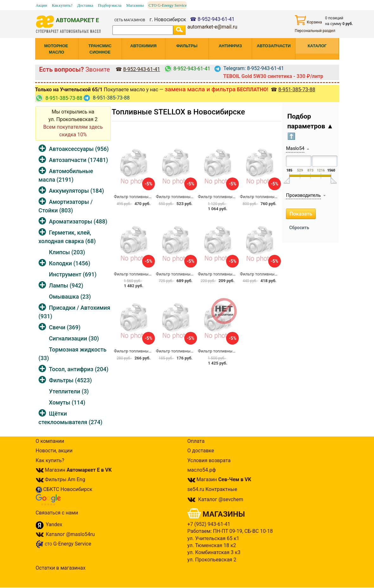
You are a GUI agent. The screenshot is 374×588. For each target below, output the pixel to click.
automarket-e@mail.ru (212, 27)
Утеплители (69, 391)
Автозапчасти (79, 160)
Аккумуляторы (77, 191)
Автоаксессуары (79, 149)
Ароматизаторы (78, 221)
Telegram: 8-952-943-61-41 (249, 68)
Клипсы (67, 252)
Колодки (70, 263)
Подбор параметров (310, 126)
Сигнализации (74, 338)
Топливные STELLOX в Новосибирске (178, 112)
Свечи (65, 327)
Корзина (308, 20)
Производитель (303, 195)
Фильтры (70, 380)
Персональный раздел (315, 31)
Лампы (66, 285)
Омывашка (70, 297)
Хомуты (67, 402)
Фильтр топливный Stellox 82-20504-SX (193, 197)
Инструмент (73, 274)
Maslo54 (295, 148)
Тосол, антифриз (79, 369)
